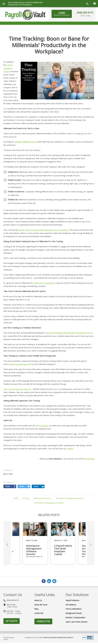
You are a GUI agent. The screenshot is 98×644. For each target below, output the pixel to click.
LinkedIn (70, 436)
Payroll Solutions (72, 588)
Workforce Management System (50, 490)
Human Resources (43, 485)
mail (94, 4)
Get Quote (11, 608)
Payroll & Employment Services (71, 485)
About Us (38, 588)
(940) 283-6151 (85, 13)
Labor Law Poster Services (76, 609)
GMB (54, 568)
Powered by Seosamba (49, 625)
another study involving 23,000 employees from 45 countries (43, 217)
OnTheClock (43, 413)
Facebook (44, 568)
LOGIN (62, 14)
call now (87, 4)
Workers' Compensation (75, 605)
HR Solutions (71, 592)
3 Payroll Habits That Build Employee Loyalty (63, 537)
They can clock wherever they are (17, 376)
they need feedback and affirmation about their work (68, 320)
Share (8, 473)
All (17, 485)
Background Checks (74, 601)
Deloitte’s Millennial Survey (25, 129)
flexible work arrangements (45, 270)
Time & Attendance (73, 596)
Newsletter (43, 609)
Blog (27, 485)
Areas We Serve (41, 592)
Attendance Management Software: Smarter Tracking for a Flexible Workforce (34, 538)
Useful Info (39, 601)
